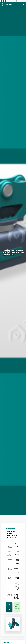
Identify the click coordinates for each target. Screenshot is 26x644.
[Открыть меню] (23, 4)
